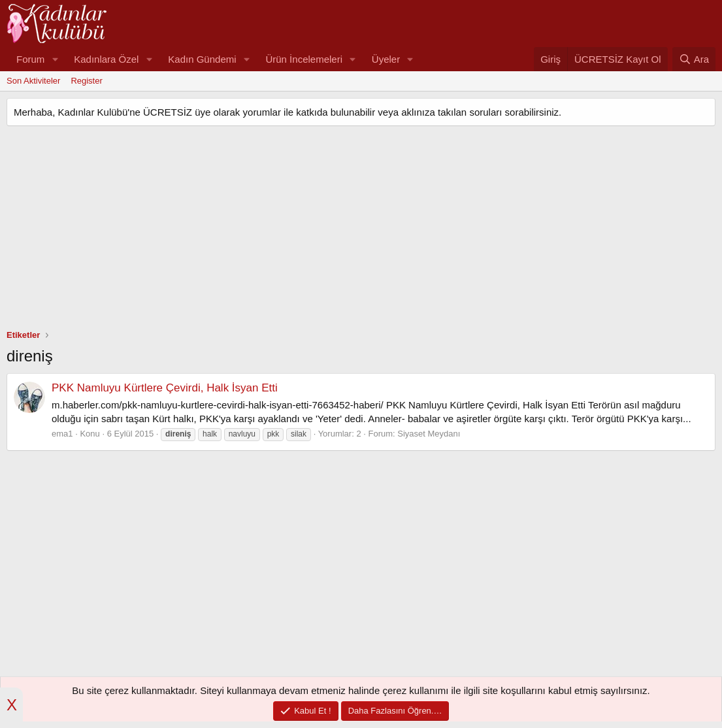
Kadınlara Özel (106, 59)
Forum (30, 59)
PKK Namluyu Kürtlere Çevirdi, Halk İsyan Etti (165, 388)
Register (86, 81)
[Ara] (694, 59)
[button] (55, 59)
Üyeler (386, 59)
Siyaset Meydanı (429, 434)
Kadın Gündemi (202, 59)
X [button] (12, 705)
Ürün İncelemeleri (304, 59)
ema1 (62, 434)
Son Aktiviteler (33, 81)
